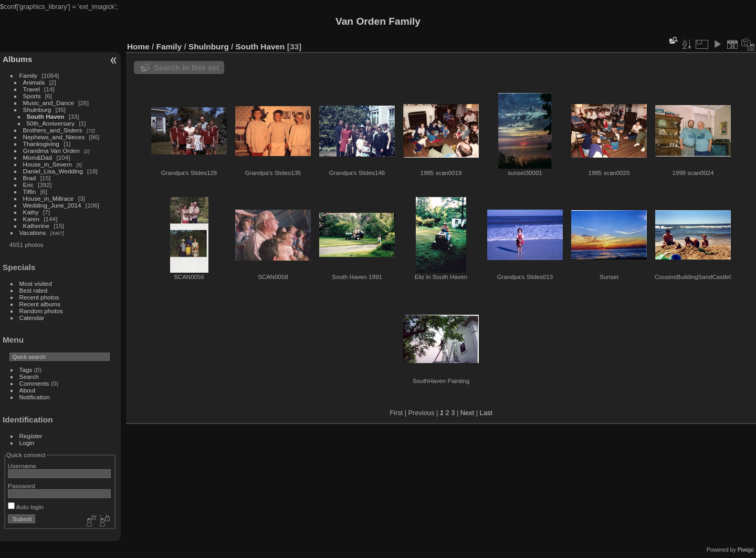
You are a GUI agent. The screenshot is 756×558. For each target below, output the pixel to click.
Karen (31, 219)
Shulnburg (37, 110)
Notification (35, 397)
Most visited (36, 283)
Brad (30, 178)
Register (31, 436)
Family (29, 75)
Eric (28, 185)
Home (138, 47)
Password (22, 486)
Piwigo (746, 550)
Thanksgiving (41, 144)
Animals (34, 82)
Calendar (32, 318)
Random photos (41, 311)
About (28, 390)
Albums (17, 59)
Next (467, 413)
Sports (32, 96)
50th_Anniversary (51, 123)
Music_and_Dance (49, 103)
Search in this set (186, 68)
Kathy (31, 212)
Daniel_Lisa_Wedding (53, 171)
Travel (31, 89)
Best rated (34, 290)
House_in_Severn (48, 164)
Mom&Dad (38, 157)
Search (29, 376)
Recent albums (40, 304)
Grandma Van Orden (51, 151)
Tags (26, 370)
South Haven (46, 116)
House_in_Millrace (49, 198)
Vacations (33, 233)
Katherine (36, 226)
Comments (34, 383)
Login (27, 443)
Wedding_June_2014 (52, 205)
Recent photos (39, 297)
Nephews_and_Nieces (54, 137)
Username (22, 466)
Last (486, 413)
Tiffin (30, 192)
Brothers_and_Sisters (53, 130)
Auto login (26, 507)
